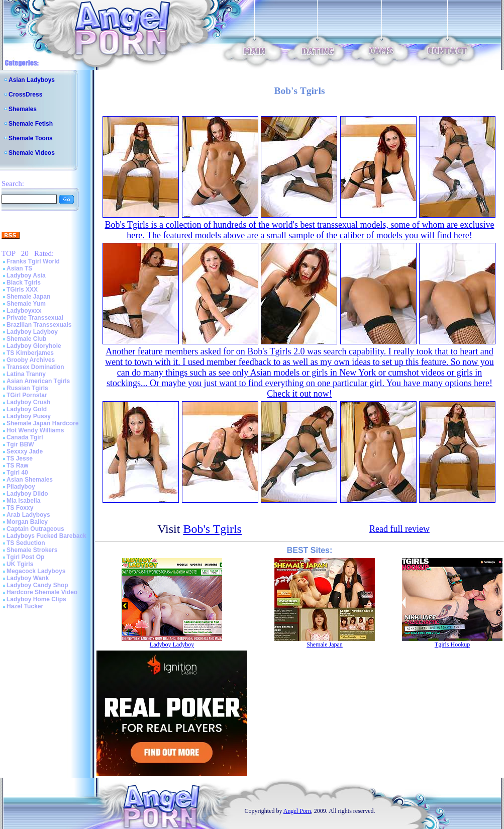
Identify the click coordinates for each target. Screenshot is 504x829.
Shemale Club (26, 339)
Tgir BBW (20, 444)
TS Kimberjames (30, 353)
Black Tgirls (24, 283)
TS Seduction (26, 543)
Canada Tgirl (25, 437)
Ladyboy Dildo (27, 494)
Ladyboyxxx (24, 311)
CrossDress (25, 95)
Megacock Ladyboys (36, 571)
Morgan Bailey (27, 522)
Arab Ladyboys (28, 515)
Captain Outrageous (35, 529)
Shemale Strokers (32, 550)
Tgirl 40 (17, 473)
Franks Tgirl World (33, 261)
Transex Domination (35, 367)
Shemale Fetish (31, 124)
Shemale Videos (32, 153)
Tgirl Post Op (25, 557)
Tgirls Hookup (452, 644)
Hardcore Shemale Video (42, 592)
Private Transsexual (35, 318)
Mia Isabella (23, 501)
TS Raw (17, 466)
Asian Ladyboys (32, 80)
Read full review (399, 529)
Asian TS (19, 268)
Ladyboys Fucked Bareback (46, 536)
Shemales (23, 109)
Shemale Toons (31, 138)
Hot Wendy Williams (35, 430)
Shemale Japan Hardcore (42, 423)
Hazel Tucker (25, 606)
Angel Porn (297, 811)
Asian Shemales (30, 480)
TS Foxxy (20, 508)
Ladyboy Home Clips (36, 599)
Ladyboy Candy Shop (37, 585)
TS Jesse (20, 458)
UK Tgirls (20, 564)
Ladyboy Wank (28, 578)
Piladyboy (21, 487)
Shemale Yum (26, 304)
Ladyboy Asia (26, 275)
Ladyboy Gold (27, 409)
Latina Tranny (26, 374)
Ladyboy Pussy (29, 416)
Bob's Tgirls (212, 529)
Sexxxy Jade (25, 451)
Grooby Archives (31, 360)
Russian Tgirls (27, 388)
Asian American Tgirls (38, 381)
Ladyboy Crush (28, 402)
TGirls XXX (22, 290)
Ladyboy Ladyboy (32, 332)
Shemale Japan (28, 297)
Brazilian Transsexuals (39, 325)
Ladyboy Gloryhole (34, 346)
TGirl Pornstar (27, 395)
